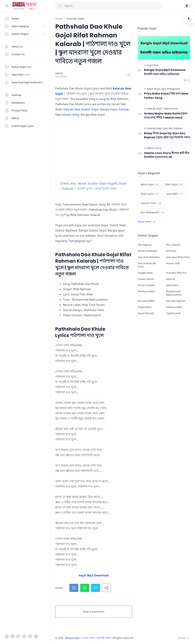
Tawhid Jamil (173, 313)
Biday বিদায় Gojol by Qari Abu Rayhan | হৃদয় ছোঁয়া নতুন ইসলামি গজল (167, 135)
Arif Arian (171, 251)
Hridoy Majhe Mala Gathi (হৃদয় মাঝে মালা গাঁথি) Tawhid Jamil (166, 116)
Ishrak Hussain (146, 285)
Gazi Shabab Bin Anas (147, 265)
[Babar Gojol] (154, 89)
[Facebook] (7, 636)
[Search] (109, 6)
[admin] (59, 73)
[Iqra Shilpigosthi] (171, 89)
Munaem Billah (146, 301)
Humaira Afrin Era (176, 273)
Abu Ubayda (173, 245)
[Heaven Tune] (151, 203)
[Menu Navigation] (7, 6)
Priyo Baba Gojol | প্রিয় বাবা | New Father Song (166, 96)
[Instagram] (13, 636)
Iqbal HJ (170, 279)
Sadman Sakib (174, 307)
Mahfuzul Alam (146, 291)
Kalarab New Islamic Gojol (81, 109)
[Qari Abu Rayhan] (173, 129)
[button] (188, 6)
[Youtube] (24, 636)
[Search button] (60, 6)
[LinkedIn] (30, 636)
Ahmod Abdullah (148, 251)
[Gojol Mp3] (153, 65)
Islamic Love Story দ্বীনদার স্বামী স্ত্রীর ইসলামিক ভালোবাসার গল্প (167, 155)
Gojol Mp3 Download (94, 575)
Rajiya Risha (145, 307)
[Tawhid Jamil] (170, 109)
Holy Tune (62, 204)
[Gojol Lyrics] (150, 194)
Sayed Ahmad (146, 313)
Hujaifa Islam (145, 273)
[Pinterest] (36, 636)
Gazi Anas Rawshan (149, 257)
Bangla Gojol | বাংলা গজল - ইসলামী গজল (88, 638)
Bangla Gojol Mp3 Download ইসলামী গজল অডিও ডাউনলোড (165, 72)
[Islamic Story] (154, 148)
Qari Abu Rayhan (176, 301)
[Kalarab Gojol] (155, 109)
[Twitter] (18, 636)
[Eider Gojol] (174, 185)
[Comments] (187, 80)
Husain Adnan (146, 279)
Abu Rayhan (145, 245)
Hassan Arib (173, 263)
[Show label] (146, 222)
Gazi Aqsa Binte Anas (178, 257)
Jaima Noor (172, 285)
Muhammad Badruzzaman (174, 293)
